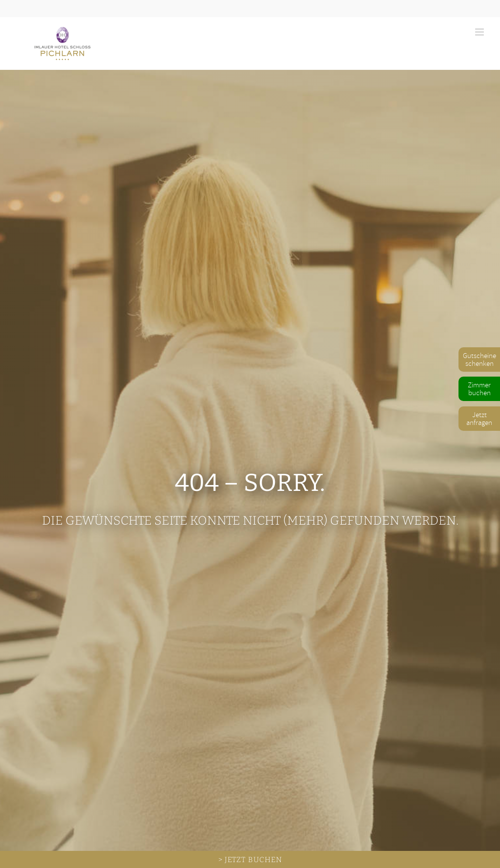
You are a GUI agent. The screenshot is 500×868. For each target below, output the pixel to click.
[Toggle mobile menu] (480, 32)
